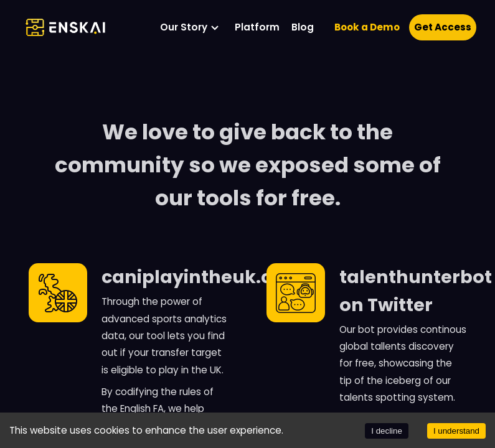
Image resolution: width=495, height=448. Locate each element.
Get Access (443, 27)
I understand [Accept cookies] (456, 431)
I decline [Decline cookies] (387, 431)
